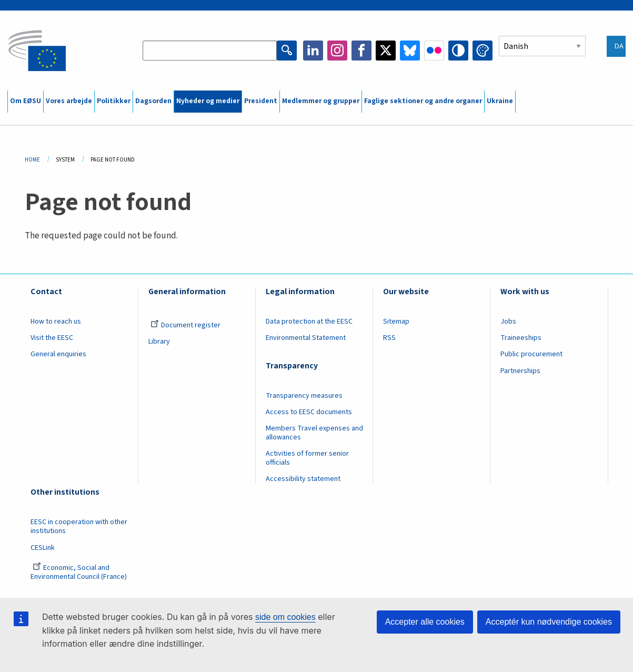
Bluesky (410, 51)
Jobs (508, 322)
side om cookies (285, 617)
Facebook (361, 51)
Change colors (483, 51)
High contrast (458, 51)
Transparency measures (304, 396)
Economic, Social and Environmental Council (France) (79, 572)
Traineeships (521, 338)
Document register (185, 325)
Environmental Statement (306, 338)
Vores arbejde (69, 101)
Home (32, 160)
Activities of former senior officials (307, 458)
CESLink (43, 548)
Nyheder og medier (208, 101)
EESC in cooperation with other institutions (79, 526)
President (261, 101)
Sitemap (396, 322)
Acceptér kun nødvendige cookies (549, 622)
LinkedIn (313, 51)
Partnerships (520, 371)
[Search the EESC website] (210, 51)
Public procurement (531, 354)
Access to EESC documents (309, 412)
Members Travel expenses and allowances (314, 433)
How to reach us (56, 322)
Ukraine (500, 101)
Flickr (434, 51)
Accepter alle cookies (425, 622)
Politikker (114, 101)
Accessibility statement (303, 479)
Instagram (337, 51)
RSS (389, 338)
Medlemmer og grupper (321, 101)
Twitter (386, 51)
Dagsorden (153, 101)
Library (159, 342)
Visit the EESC (52, 338)
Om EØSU (26, 101)
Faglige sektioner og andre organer (423, 101)
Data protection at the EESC (309, 322)
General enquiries (58, 354)
